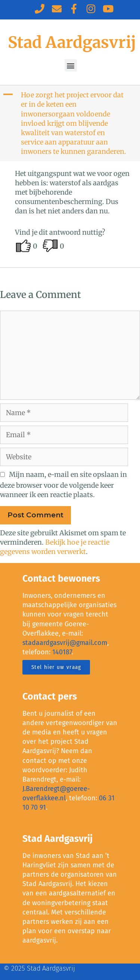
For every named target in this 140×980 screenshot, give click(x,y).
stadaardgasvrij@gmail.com (65, 643)
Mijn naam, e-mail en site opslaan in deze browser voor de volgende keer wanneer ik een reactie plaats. (63, 485)
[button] (71, 65)
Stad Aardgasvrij (72, 42)
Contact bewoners (61, 579)
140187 (62, 652)
